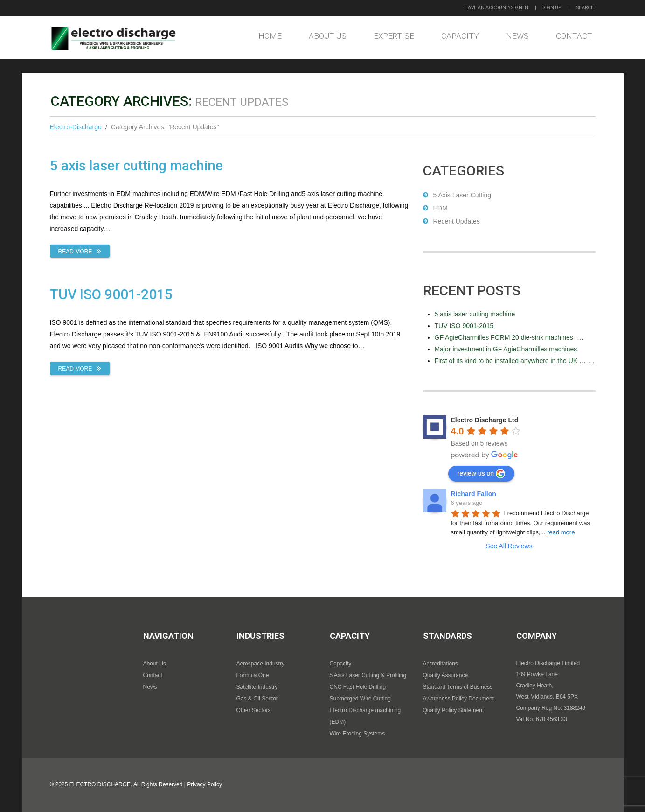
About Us (328, 36)
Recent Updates (457, 221)
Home (270, 36)
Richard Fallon (474, 494)
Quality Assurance (446, 675)
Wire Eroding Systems (357, 734)
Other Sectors (254, 710)
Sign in (520, 8)
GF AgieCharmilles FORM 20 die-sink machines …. (509, 337)
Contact (574, 36)
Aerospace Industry (260, 664)
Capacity (460, 36)
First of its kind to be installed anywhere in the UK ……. (514, 361)
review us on (482, 474)
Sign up (552, 8)
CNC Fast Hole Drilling (358, 687)
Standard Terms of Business (458, 687)
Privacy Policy (205, 784)
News (517, 36)
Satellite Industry (257, 687)
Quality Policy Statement (454, 710)
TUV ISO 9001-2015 (111, 294)
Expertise (394, 36)
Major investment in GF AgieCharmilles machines (506, 349)
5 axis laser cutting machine (136, 165)
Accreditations (440, 664)
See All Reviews (509, 546)
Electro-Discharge (76, 127)
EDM (440, 208)
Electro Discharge (100, 784)
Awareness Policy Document (459, 699)
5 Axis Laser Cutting (462, 195)
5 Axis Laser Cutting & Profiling (368, 675)
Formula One (253, 675)
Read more (75, 252)
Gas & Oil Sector (257, 699)
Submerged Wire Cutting (360, 699)
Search (586, 8)
